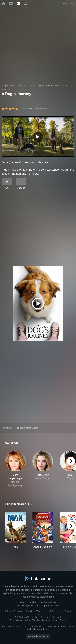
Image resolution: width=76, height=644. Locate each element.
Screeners (45, 617)
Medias (35, 617)
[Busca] (73, 4)
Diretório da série (28, 602)
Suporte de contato (51, 605)
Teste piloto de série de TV (22, 620)
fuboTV (34, 85)
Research (57, 617)
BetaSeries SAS (22, 617)
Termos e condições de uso (49, 611)
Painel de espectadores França (52, 620)
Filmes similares (27, 428)
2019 (44, 85)
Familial (55, 85)
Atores (7, 428)
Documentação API (25, 605)
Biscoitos (30, 611)
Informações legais (14, 611)
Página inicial (9, 85)
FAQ (38, 605)
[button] (15, 469)
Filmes (23, 85)
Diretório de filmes (47, 602)
